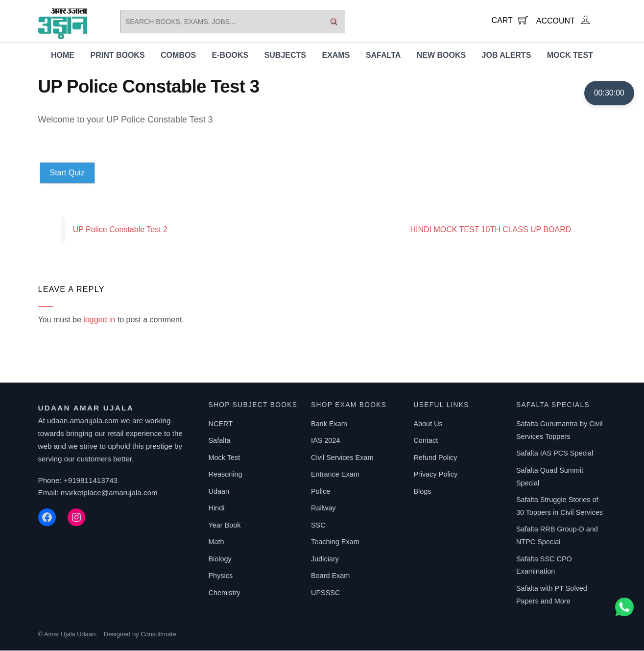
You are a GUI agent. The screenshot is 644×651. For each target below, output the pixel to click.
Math (216, 542)
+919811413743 (91, 481)
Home (63, 56)
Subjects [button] (285, 56)
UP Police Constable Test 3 (149, 87)
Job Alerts (507, 56)
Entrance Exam (335, 475)
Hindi (216, 508)
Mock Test (570, 56)
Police (321, 492)
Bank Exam (329, 424)
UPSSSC (325, 593)
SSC (318, 526)
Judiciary (325, 559)
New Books (441, 56)
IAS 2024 (325, 441)
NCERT (220, 424)
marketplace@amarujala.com (109, 493)
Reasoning (225, 475)
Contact (426, 441)
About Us (428, 424)
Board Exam (330, 576)
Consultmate (158, 635)
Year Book (224, 526)
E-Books (230, 56)
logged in (99, 320)
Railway (323, 508)
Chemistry (224, 593)
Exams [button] (336, 56)
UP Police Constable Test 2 (103, 230)
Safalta (383, 56)
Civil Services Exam (342, 458)
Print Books (117, 56)
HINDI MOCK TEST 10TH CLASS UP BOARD (508, 230)
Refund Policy (435, 458)
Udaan (219, 492)
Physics (220, 576)
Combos (178, 56)
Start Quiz (67, 173)
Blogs (422, 492)
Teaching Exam (335, 542)
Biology (220, 559)
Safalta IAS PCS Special (555, 454)
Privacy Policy (435, 475)
